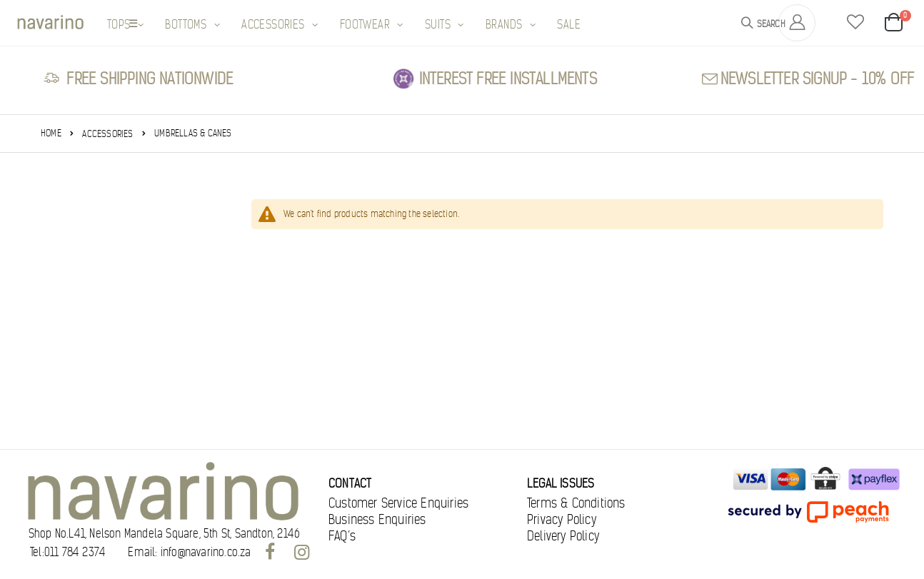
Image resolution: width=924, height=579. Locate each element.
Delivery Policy (563, 536)
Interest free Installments (508, 79)
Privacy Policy (562, 520)
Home (51, 133)
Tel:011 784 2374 (68, 553)
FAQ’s (342, 536)
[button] (855, 23)
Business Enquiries (377, 520)
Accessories (107, 134)
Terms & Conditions (576, 503)
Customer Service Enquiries (398, 503)
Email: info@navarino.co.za (189, 553)
